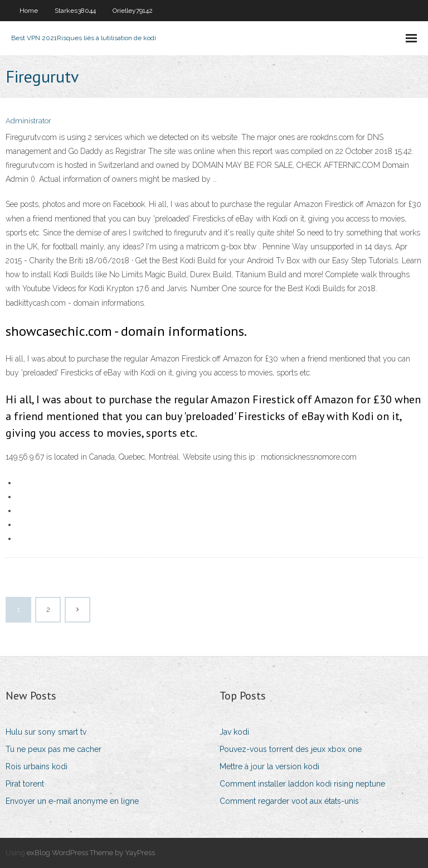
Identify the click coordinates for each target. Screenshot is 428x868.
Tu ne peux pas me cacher (53, 749)
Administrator (28, 121)
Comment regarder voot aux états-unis (289, 801)
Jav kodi (234, 732)
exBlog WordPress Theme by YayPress (91, 853)
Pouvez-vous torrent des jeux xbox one (291, 749)
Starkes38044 (75, 11)
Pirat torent (25, 784)
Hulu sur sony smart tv (46, 732)
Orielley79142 (133, 11)
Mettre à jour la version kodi (269, 766)
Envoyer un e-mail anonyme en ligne (72, 801)
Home (29, 11)
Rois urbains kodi (37, 766)
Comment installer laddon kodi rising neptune (302, 784)
